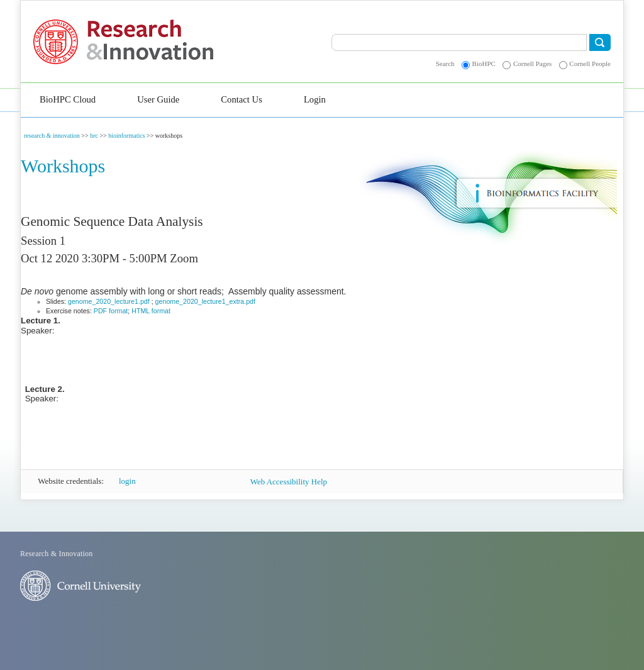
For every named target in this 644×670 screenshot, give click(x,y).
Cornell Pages (532, 64)
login (127, 481)
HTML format (151, 311)
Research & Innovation (178, 42)
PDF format (111, 311)
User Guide (158, 99)
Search (445, 64)
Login (315, 99)
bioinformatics (126, 136)
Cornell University (60, 42)
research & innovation (52, 136)
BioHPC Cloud (68, 99)
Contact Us (241, 99)
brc (94, 136)
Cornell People (590, 64)
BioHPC (484, 64)
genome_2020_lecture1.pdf (109, 301)
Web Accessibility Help (289, 482)
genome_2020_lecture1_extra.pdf (205, 301)
